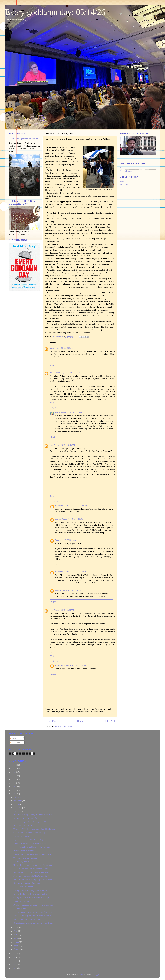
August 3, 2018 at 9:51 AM (70, 373)
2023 (14, 776)
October (17, 804)
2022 (14, 779)
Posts (13, 738)
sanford (58, 519)
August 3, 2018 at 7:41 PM (76, 572)
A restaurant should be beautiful (25, 818)
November (18, 801)
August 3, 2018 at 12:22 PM (76, 506)
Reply (52, 365)
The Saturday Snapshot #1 (23, 887)
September (18, 808)
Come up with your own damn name (27, 883)
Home (80, 721)
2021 (14, 783)
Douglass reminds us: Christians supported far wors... (33, 905)
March (16, 942)
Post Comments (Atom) (64, 727)
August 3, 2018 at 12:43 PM (72, 519)
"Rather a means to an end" (24, 851)
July (16, 927)
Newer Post (51, 721)
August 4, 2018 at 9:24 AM (64, 610)
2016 (14, 957)
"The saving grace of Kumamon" (24, 139)
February (17, 946)
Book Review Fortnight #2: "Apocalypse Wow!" (31, 872)
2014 (14, 964)
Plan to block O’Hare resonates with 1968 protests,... (33, 854)
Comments (15, 742)
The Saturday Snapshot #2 (23, 862)
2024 (14, 772)
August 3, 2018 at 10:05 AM (64, 445)
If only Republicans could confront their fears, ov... (32, 847)
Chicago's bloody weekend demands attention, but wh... (34, 898)
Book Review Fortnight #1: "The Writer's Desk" (31, 876)
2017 (14, 954)
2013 (14, 968)
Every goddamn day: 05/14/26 (55, 12)
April (16, 938)
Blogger (96, 975)
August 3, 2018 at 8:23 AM (63, 348)
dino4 (81, 975)
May (16, 935)
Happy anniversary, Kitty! (23, 825)
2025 (14, 769)
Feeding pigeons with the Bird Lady (27, 919)
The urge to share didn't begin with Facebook (30, 890)
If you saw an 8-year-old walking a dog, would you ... (33, 840)
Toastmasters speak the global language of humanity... (33, 822)
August (17, 811)
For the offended (126, 171)
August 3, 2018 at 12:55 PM (71, 412)
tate (51, 348)
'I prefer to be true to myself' (24, 901)
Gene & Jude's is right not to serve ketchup (29, 833)
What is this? (124, 184)
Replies (55, 408)
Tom (51, 445)
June (16, 931)
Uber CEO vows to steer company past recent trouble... (34, 880)
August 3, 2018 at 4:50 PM (69, 540)
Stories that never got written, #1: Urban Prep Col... (33, 912)
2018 (14, 794)
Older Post (109, 721)
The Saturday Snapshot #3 (23, 836)
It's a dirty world (20, 908)
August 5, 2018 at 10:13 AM (76, 665)
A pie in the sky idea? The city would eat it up (30, 894)
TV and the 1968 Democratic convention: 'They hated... (34, 829)
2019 (14, 790)
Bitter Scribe (55, 373)
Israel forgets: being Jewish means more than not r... (33, 916)
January (17, 949)
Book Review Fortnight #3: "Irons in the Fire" (31, 869)
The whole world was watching (25, 858)
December (18, 797)
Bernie (58, 412)
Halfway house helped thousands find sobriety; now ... (34, 865)
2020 (14, 787)
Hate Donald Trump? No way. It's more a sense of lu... (34, 815)
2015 (14, 961)
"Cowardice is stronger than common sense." (30, 843)
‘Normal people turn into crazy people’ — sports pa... (33, 923)
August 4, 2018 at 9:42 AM (72, 590)
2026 (14, 765)
